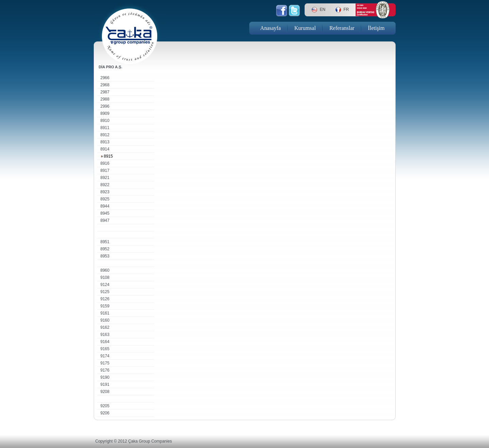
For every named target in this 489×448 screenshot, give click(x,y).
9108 (105, 277)
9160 (105, 320)
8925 (105, 199)
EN (323, 10)
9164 (105, 342)
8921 (105, 178)
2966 (105, 78)
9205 (105, 406)
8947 (105, 220)
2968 (105, 85)
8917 (105, 171)
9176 (105, 370)
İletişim (376, 28)
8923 (105, 192)
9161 (105, 313)
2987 (105, 92)
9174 (105, 356)
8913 (105, 142)
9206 (105, 413)
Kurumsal (305, 28)
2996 (105, 106)
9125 (105, 292)
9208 (105, 392)
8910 (105, 121)
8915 (108, 156)
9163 (105, 335)
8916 (105, 163)
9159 (105, 306)
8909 (105, 113)
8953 (105, 256)
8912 (105, 135)
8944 (105, 206)
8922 (105, 185)
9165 (105, 349)
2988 (105, 99)
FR (346, 10)
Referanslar (342, 28)
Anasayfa (270, 28)
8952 (105, 249)
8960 (105, 270)
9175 (105, 363)
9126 (105, 299)
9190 (105, 377)
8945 (105, 213)
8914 (105, 149)
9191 (105, 384)
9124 (105, 285)
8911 (105, 128)
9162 (105, 327)
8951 (105, 242)
